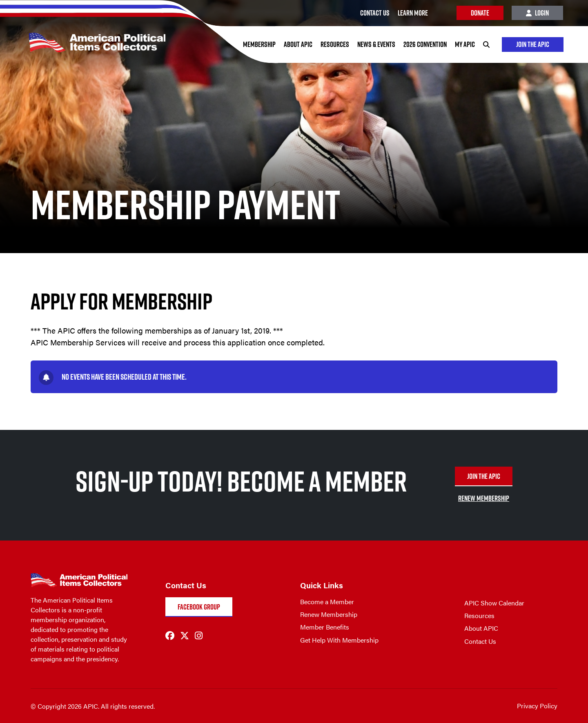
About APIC (298, 44)
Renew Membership (329, 614)
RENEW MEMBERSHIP (484, 498)
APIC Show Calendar (494, 603)
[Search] (486, 44)
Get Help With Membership (339, 640)
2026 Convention (425, 44)
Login (537, 13)
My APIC (465, 44)
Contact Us (480, 641)
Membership (259, 44)
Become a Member (327, 602)
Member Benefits (325, 627)
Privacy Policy (537, 706)
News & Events (376, 44)
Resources (335, 44)
